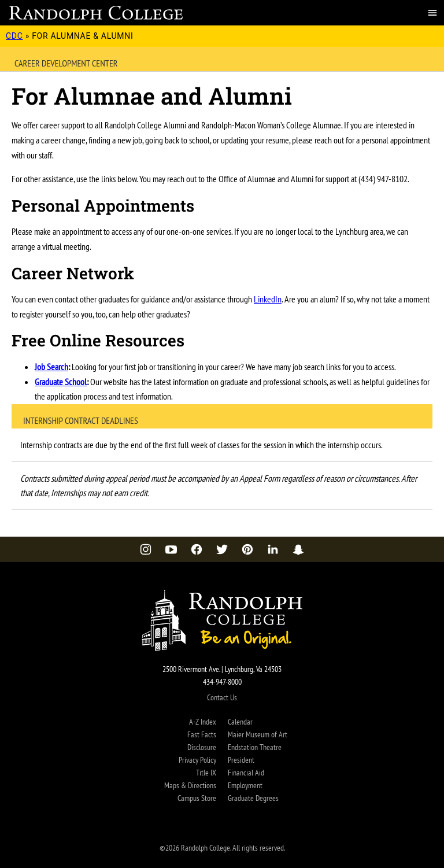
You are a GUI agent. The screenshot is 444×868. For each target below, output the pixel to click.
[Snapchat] (298, 549)
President (241, 760)
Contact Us (222, 697)
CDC (14, 36)
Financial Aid (246, 773)
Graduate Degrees (253, 798)
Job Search (51, 367)
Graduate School (61, 382)
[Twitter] (222, 549)
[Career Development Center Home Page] (96, 13)
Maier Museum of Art (258, 734)
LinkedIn (268, 299)
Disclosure (202, 747)
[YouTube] (171, 549)
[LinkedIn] (273, 549)
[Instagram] (146, 549)
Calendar (240, 722)
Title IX (206, 773)
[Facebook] (197, 549)
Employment (245, 785)
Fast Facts (202, 734)
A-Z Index (203, 722)
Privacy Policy (197, 760)
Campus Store (197, 798)
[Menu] (432, 13)
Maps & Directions (190, 785)
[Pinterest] (247, 549)
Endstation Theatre (255, 747)
